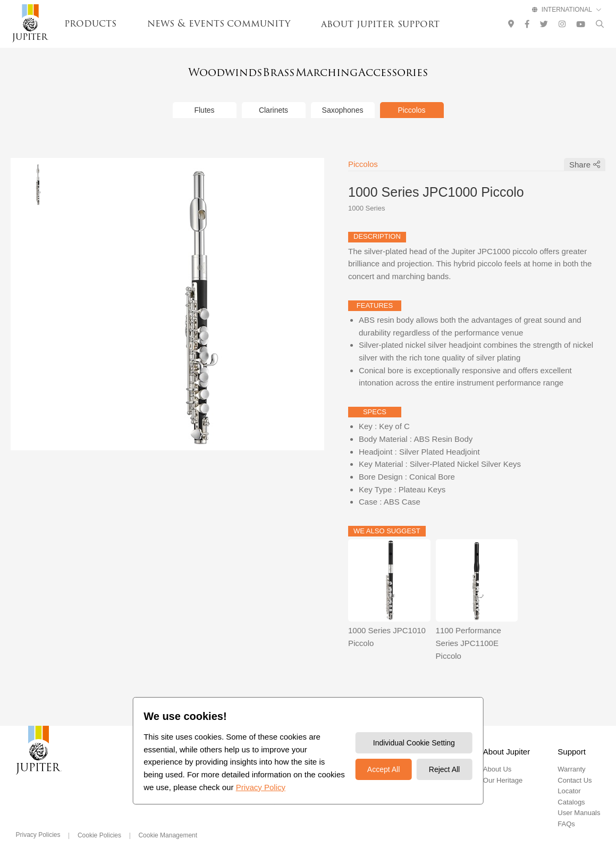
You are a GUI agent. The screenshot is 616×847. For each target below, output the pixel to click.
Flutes (204, 96)
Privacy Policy (261, 787)
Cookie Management (168, 821)
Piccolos (411, 96)
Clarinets (273, 96)
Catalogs (571, 788)
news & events (186, 23)
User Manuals (579, 799)
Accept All (383, 769)
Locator (569, 777)
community (259, 23)
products (90, 23)
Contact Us (575, 766)
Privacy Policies (38, 820)
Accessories (431, 70)
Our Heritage (503, 766)
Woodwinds (187, 70)
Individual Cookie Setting (414, 743)
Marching (341, 70)
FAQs (566, 810)
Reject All (444, 769)
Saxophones (343, 96)
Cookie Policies (99, 821)
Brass (266, 70)
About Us (497, 755)
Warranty (571, 755)
